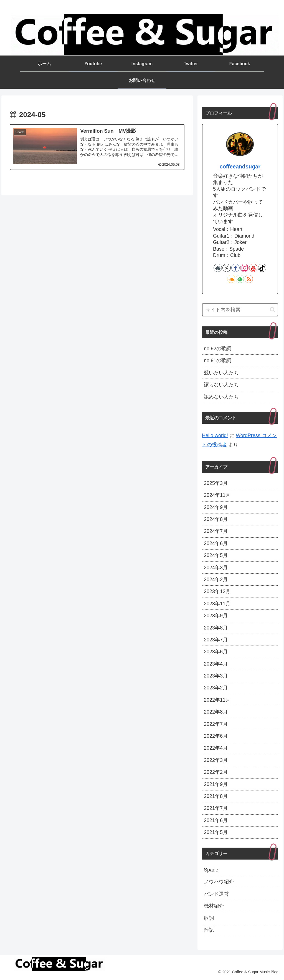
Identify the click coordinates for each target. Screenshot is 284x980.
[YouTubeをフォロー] (253, 268)
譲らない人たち (221, 385)
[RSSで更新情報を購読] (249, 279)
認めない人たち (221, 397)
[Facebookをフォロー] (235, 268)
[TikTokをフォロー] (262, 268)
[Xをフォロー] (227, 268)
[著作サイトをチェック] (218, 268)
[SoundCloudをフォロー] (231, 279)
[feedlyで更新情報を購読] (240, 279)
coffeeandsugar (240, 167)
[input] (240, 310)
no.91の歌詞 (218, 361)
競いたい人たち (221, 373)
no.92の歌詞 (218, 349)
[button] (272, 310)
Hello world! (215, 435)
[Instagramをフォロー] (244, 268)
